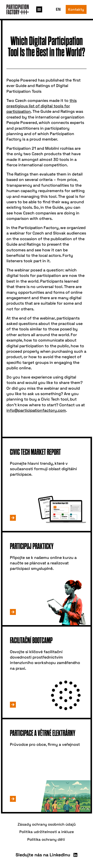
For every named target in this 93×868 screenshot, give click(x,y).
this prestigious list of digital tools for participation (42, 106)
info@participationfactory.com (36, 410)
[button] (39, 9)
